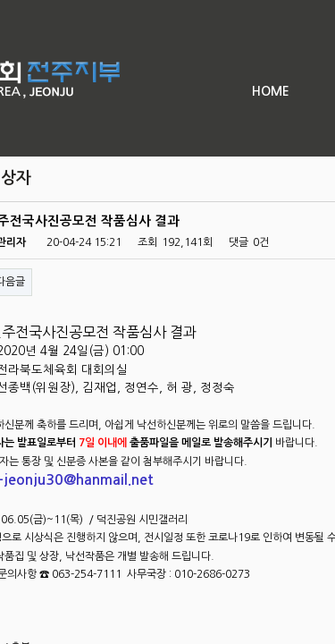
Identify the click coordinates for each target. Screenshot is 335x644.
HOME (271, 91)
